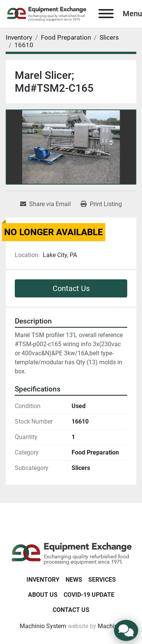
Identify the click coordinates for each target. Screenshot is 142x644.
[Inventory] (19, 37)
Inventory (43, 580)
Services (102, 580)
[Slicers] (109, 37)
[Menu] (106, 14)
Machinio (110, 626)
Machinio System (43, 626)
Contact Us (71, 288)
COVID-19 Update (89, 595)
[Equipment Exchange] (71, 553)
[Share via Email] (45, 204)
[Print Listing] (101, 204)
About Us (43, 595)
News (74, 580)
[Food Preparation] (66, 37)
